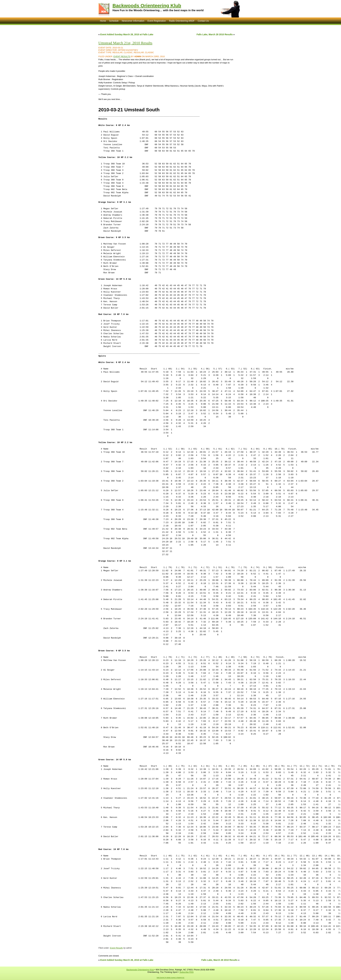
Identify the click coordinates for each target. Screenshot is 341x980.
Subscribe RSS (187, 972)
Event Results (122, 56)
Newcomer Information (133, 21)
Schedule (114, 21)
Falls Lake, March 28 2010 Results (215, 34)
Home (103, 21)
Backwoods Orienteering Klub (147, 6)
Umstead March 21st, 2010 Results (125, 43)
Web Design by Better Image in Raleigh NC (171, 978)
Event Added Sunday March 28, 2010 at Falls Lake (127, 34)
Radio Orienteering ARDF (182, 21)
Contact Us (203, 21)
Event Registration (157, 21)
